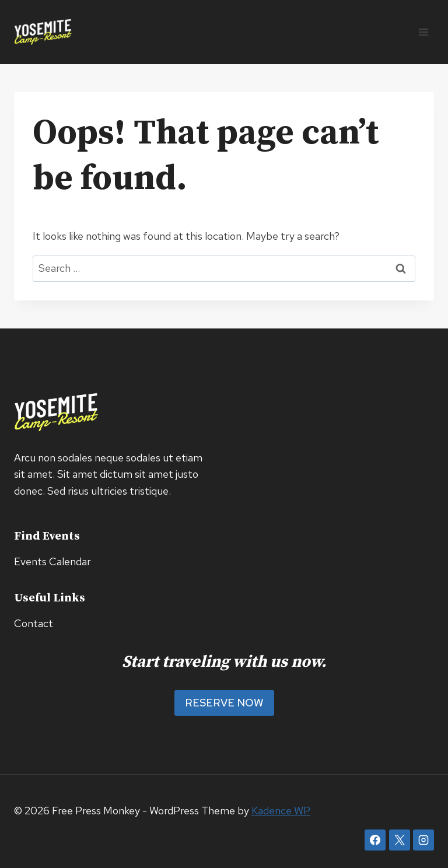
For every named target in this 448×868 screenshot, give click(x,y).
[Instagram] (423, 840)
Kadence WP (281, 811)
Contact (34, 623)
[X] (400, 840)
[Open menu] (423, 32)
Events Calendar (52, 561)
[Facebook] (375, 840)
